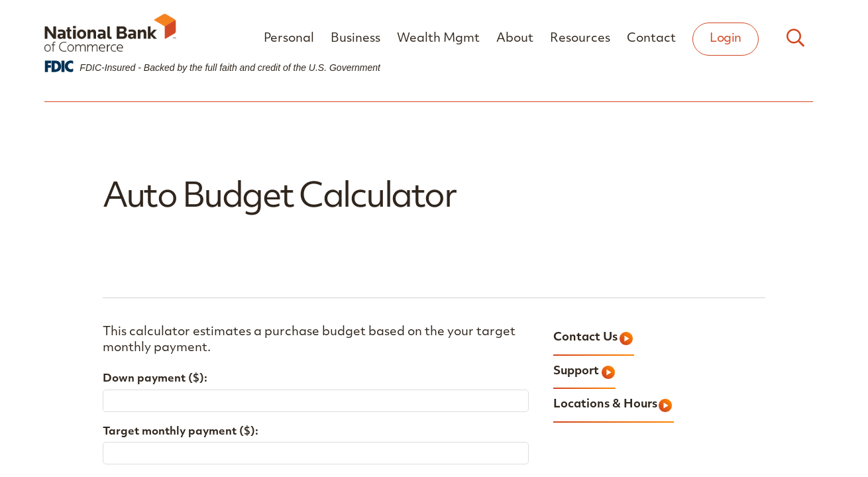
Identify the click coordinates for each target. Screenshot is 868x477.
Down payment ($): (155, 379)
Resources (580, 39)
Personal (289, 39)
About (515, 39)
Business (355, 39)
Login (726, 39)
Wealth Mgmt (438, 39)
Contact (651, 39)
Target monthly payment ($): (181, 432)
